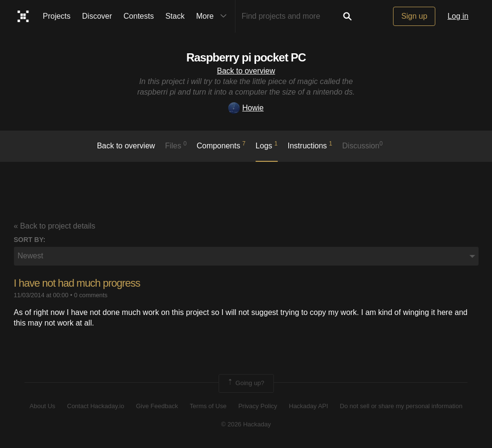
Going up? (246, 383)
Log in (458, 16)
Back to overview (246, 71)
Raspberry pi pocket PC (246, 57)
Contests (139, 16)
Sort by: (30, 240)
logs (267, 145)
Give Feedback (157, 406)
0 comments (91, 295)
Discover (97, 16)
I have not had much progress (77, 283)
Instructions (310, 145)
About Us (43, 406)
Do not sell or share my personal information (401, 406)
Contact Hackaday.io (96, 406)
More (213, 16)
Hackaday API (308, 406)
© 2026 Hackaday (246, 424)
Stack (175, 16)
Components (221, 145)
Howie (246, 108)
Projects (57, 16)
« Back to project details (55, 226)
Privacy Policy (258, 406)
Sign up (414, 16)
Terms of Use (208, 406)
